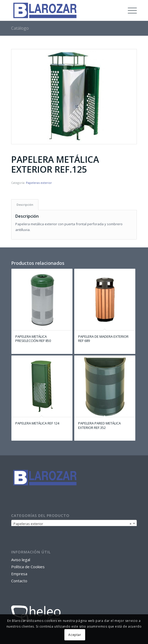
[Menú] (130, 10)
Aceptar (75, 635)
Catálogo (20, 28)
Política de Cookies (28, 567)
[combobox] (74, 523)
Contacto (19, 581)
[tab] (25, 205)
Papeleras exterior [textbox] (73, 524)
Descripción (25, 205)
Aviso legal (21, 560)
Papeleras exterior (39, 183)
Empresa (19, 574)
